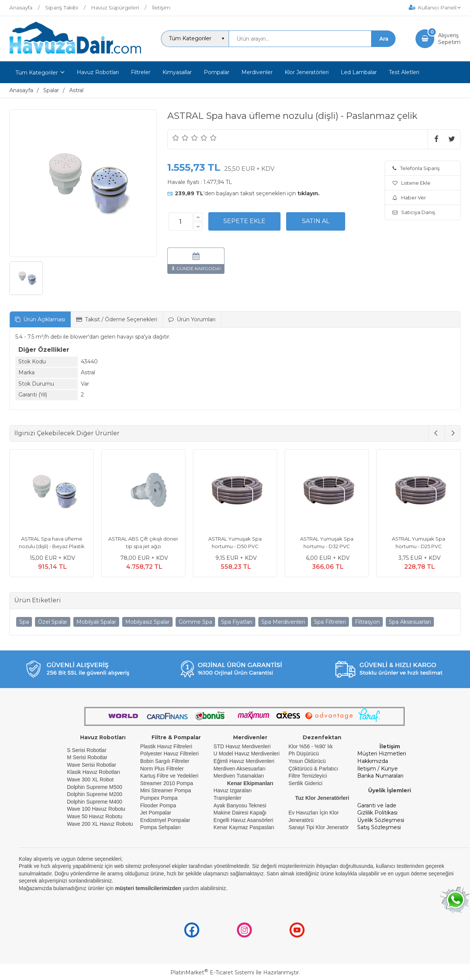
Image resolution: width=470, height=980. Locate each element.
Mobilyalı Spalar (96, 622)
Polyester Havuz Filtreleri (170, 754)
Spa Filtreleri (330, 622)
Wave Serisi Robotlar (92, 765)
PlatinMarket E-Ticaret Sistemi (212, 972)
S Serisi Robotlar (87, 750)
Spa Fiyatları (237, 622)
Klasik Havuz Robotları (94, 772)
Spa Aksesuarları (410, 622)
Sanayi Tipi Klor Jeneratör (318, 827)
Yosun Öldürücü (307, 761)
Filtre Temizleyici (308, 776)
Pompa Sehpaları (161, 827)
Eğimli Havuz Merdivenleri (244, 761)
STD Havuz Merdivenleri (242, 746)
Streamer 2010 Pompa (167, 783)
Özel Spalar (53, 622)
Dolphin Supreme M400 (95, 802)
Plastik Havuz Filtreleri (166, 746)
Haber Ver (409, 198)
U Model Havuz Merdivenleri (247, 754)
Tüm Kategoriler (37, 73)
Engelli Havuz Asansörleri (243, 820)
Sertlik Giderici (305, 783)
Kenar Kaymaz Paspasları (244, 827)
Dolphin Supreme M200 (95, 794)
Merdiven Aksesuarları (240, 769)
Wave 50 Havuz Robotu (95, 816)
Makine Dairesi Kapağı (240, 813)
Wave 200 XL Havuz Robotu (101, 824)
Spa (24, 622)
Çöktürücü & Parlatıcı (313, 769)
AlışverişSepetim (449, 39)
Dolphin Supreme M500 (95, 787)
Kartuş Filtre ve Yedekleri (169, 776)
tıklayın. (309, 193)
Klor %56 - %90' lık (311, 746)
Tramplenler (227, 798)
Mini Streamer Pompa (166, 790)
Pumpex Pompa (159, 798)
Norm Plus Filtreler (162, 769)
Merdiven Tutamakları (239, 776)
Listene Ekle (412, 183)
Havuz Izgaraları (233, 790)
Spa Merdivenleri (283, 622)
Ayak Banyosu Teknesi (240, 805)
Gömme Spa (195, 622)
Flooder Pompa (158, 805)
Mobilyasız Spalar (147, 622)
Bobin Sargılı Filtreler (165, 761)
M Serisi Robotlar (87, 757)
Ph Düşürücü (304, 754)
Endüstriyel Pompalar (165, 820)
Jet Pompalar (156, 813)
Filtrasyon (367, 622)
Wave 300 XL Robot (90, 779)
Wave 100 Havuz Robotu (97, 809)
